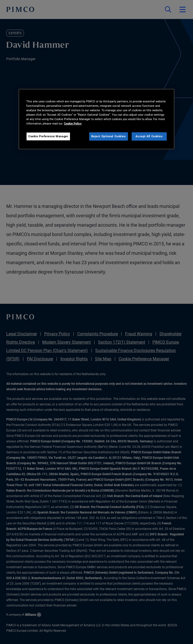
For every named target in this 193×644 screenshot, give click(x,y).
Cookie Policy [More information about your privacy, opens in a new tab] (73, 123)
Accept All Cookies (149, 136)
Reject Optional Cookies (109, 136)
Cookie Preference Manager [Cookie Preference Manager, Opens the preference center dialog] (48, 136)
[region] (96, 119)
